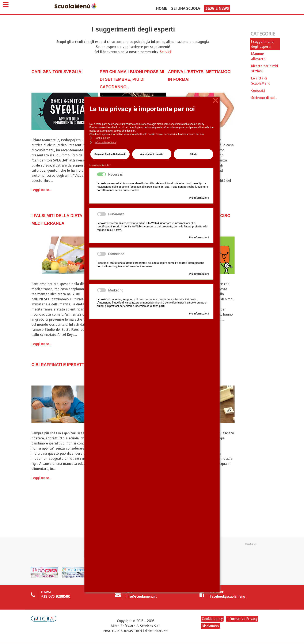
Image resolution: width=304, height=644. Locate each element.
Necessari (116, 173)
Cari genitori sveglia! (63, 72)
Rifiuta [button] (193, 153)
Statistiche (116, 252)
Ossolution (251, 546)
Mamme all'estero (258, 57)
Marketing (116, 288)
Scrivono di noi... (264, 98)
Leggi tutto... (42, 190)
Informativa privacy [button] (105, 142)
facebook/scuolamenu (228, 598)
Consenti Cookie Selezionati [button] (110, 153)
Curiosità (258, 91)
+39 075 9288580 (56, 598)
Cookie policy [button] (102, 138)
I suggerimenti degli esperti (262, 44)
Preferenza (116, 212)
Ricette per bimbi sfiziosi (265, 69)
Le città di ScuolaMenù (261, 81)
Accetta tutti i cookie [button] (151, 153)
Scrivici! (166, 52)
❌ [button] (216, 100)
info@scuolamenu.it (141, 598)
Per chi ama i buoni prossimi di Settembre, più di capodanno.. (132, 79)
